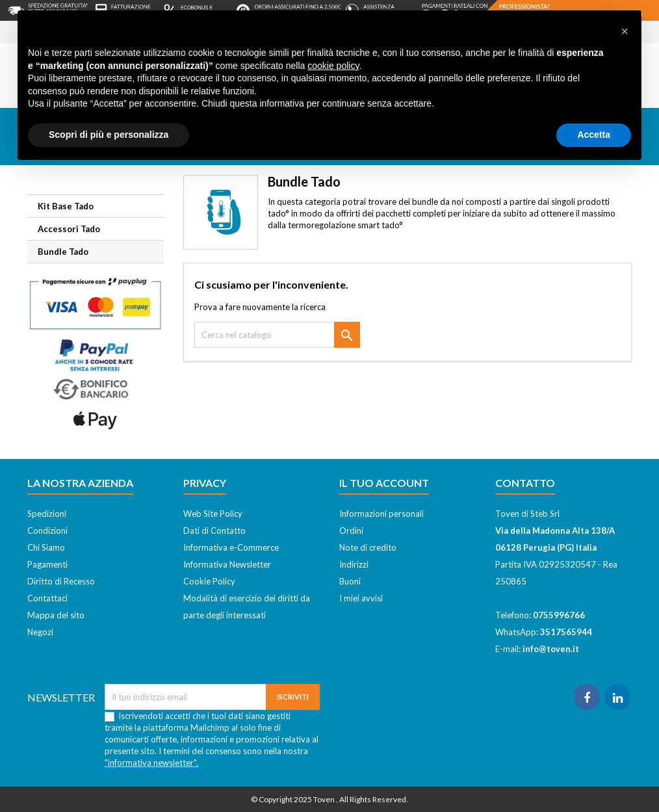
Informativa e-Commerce (231, 547)
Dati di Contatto (214, 530)
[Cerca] (277, 335)
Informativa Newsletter (227, 564)
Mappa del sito (56, 615)
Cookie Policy (209, 581)
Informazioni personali (381, 514)
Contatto (525, 483)
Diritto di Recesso (61, 581)
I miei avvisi (361, 598)
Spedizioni (47, 514)
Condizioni (47, 530)
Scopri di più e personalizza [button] (109, 135)
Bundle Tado (63, 252)
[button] (625, 31)
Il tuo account (384, 483)
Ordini (351, 530)
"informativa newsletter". (151, 763)
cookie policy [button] (333, 66)
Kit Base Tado (66, 206)
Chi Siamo (46, 547)
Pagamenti (47, 564)
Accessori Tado (69, 229)
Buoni (350, 581)
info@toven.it (551, 649)
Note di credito (368, 547)
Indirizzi (354, 564)
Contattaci (47, 598)
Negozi (40, 632)
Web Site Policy (213, 514)
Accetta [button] (594, 135)
